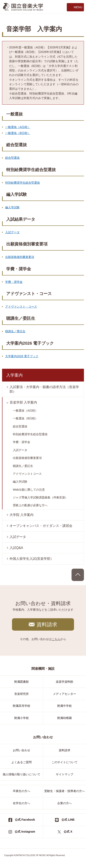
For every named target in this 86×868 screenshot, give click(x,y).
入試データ (12, 232)
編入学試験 (12, 207)
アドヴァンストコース (27, 474)
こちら (56, 639)
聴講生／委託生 (15, 331)
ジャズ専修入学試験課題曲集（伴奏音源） (40, 497)
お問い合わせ (21, 750)
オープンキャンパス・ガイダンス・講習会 (41, 526)
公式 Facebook (25, 820)
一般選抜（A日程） (18, 127)
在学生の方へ (21, 803)
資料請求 (47, 624)
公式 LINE (68, 820)
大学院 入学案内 (21, 515)
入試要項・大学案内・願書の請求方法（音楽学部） (44, 389)
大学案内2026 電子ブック (22, 356)
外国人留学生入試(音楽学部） (32, 559)
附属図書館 (21, 682)
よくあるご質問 (21, 762)
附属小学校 (21, 718)
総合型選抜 (12, 158)
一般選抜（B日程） (18, 133)
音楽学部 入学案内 (23, 402)
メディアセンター (64, 694)
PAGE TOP (78, 575)
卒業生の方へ (21, 791)
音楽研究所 (21, 694)
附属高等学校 (21, 706)
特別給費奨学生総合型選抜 (23, 183)
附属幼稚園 (64, 718)
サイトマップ (64, 774)
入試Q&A (16, 548)
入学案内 (14, 375)
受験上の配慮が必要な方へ (30, 505)
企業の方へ (64, 803)
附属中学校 (64, 706)
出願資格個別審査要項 (20, 257)
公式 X (68, 832)
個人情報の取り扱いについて (21, 774)
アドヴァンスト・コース (21, 307)
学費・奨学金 (14, 282)
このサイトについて (64, 762)
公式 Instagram (25, 832)
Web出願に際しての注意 (29, 490)
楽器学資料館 (64, 682)
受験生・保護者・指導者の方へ (64, 791)
